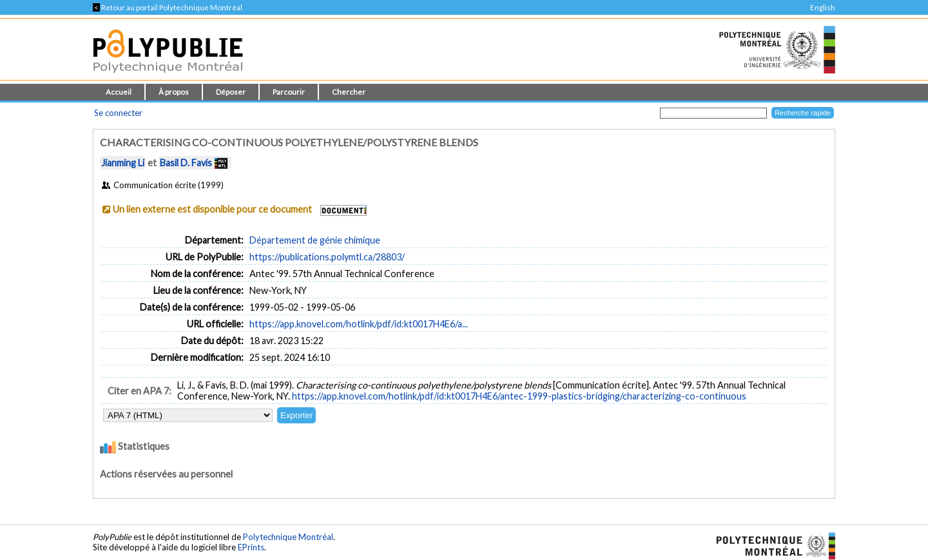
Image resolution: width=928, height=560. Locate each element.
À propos (174, 92)
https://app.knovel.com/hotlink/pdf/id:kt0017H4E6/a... (359, 324)
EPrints (251, 547)
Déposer (231, 92)
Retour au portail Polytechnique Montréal (168, 7)
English (823, 7)
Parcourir (289, 92)
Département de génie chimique (315, 240)
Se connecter (118, 113)
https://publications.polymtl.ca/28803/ (327, 257)
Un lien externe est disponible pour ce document (212, 209)
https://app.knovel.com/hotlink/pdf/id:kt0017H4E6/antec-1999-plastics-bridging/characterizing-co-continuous (519, 396)
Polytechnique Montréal (288, 537)
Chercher (349, 92)
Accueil (119, 92)
